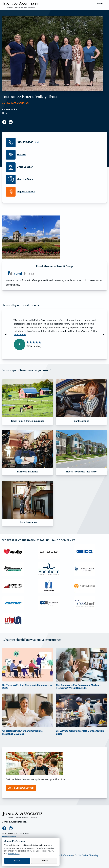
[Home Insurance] (28, 503)
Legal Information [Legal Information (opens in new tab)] (9, 836)
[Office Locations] (54, 167)
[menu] (105, 4)
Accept (17, 861)
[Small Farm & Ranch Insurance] (28, 402)
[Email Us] (54, 155)
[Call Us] (54, 142)
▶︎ (105, 334)
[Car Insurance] (81, 402)
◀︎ (7, 334)
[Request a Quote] (54, 192)
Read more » (20, 335)
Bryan (5, 113)
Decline (44, 861)
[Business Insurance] (28, 453)
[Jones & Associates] (21, 5)
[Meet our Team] (54, 179)
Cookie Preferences (63, 855)
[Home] (22, 814)
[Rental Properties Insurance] (81, 453)
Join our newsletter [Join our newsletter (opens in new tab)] (21, 788)
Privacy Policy (14, 854)
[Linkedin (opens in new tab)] (12, 123)
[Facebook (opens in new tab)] (5, 123)
